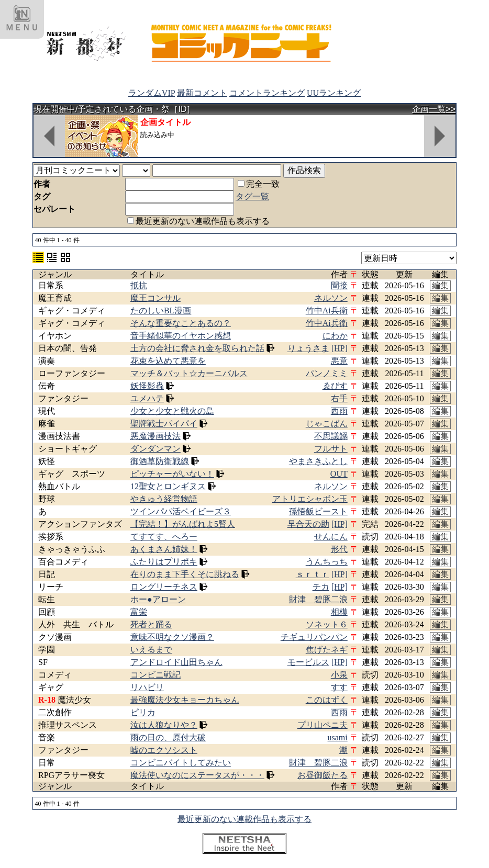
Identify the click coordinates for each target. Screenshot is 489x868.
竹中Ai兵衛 (327, 311)
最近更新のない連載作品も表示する (198, 221)
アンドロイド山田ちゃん (176, 662)
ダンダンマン (155, 449)
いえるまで (151, 650)
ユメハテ (147, 398)
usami (338, 737)
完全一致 (259, 184)
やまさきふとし (318, 461)
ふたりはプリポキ (164, 562)
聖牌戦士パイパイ (164, 424)
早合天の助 (308, 524)
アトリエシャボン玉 (310, 499)
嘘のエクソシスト (164, 750)
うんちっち (327, 562)
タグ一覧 (252, 196)
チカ (321, 587)
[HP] (340, 348)
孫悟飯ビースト (318, 511)
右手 (339, 398)
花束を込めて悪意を (168, 361)
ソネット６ (327, 624)
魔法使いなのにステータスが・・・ (197, 775)
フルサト (331, 449)
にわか (335, 336)
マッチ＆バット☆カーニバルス (189, 373)
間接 (339, 285)
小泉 (339, 675)
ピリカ (143, 712)
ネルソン (331, 298)
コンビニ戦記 (155, 675)
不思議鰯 (331, 436)
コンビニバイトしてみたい (181, 763)
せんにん (331, 537)
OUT (339, 474)
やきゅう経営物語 (164, 499)
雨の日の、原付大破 (168, 737)
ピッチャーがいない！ (172, 474)
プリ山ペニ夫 (323, 725)
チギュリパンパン (314, 637)
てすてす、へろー (164, 537)
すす (339, 687)
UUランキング (334, 93)
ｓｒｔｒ (313, 574)
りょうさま (308, 348)
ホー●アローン (158, 599)
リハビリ (147, 687)
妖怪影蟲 (147, 386)
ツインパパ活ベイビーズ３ (181, 511)
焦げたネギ (327, 650)
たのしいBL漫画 (161, 311)
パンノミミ (327, 373)
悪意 (339, 361)
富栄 (139, 612)
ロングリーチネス (164, 587)
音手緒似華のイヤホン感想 (181, 336)
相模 (339, 612)
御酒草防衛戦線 (160, 461)
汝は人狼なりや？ (164, 725)
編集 (440, 285)
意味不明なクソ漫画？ (172, 637)
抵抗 (139, 285)
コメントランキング (267, 93)
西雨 (339, 411)
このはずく (327, 700)
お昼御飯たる (323, 775)
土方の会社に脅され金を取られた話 (197, 348)
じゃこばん (327, 424)
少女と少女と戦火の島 (172, 411)
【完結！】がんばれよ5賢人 (183, 524)
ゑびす (335, 386)
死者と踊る (151, 624)
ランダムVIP (152, 93)
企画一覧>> (434, 109)
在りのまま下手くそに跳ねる (185, 574)
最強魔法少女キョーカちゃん (185, 700)
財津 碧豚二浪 (318, 599)
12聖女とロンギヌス (168, 486)
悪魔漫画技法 (155, 436)
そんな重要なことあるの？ (181, 323)
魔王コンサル (155, 298)
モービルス (308, 662)
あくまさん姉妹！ (164, 549)
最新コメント (202, 93)
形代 (339, 549)
